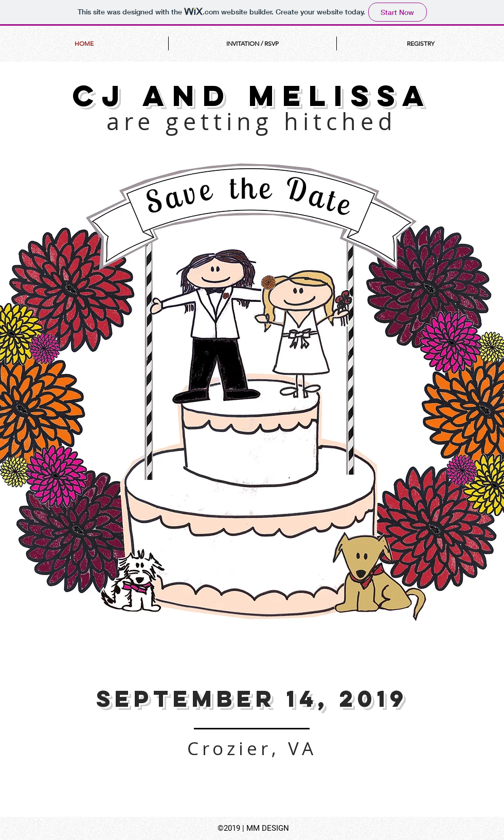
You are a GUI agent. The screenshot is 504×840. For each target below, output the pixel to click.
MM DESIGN (268, 828)
